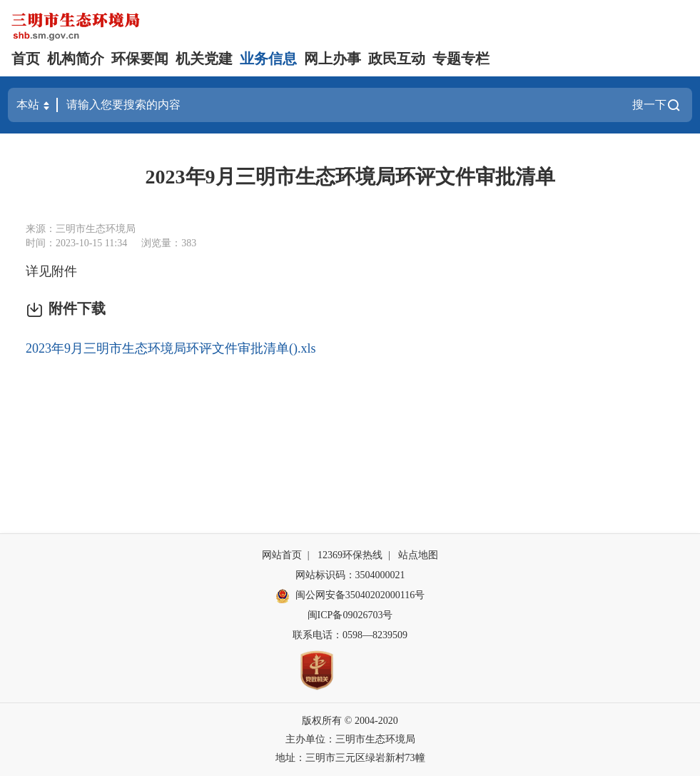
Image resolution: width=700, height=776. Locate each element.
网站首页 (282, 555)
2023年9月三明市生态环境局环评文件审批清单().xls (171, 348)
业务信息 (268, 59)
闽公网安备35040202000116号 (350, 596)
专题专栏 (461, 59)
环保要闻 (140, 59)
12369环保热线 (350, 555)
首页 (26, 59)
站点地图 (418, 555)
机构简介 (76, 59)
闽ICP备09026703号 (350, 615)
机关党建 (204, 59)
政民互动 (397, 59)
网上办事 (333, 59)
